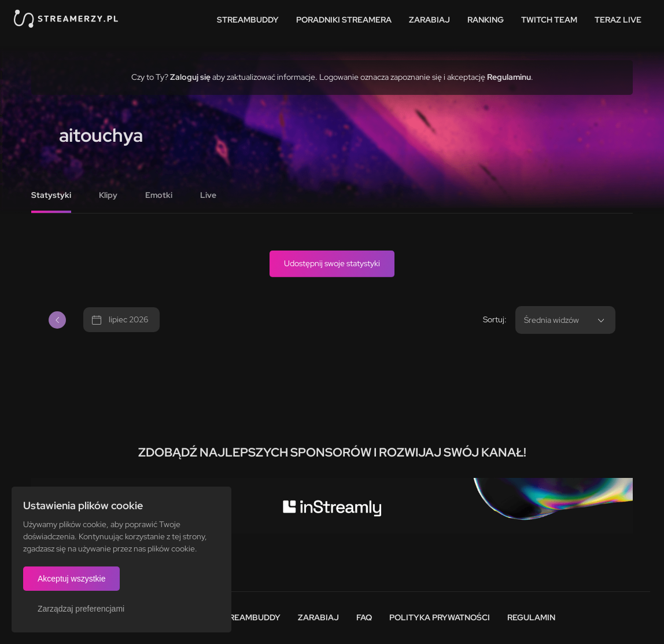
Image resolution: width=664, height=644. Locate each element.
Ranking (486, 20)
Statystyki (51, 195)
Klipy (108, 195)
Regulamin (531, 617)
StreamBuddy (248, 20)
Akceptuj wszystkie (71, 579)
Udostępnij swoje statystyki (332, 263)
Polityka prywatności (440, 617)
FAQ (364, 617)
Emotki (159, 195)
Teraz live (618, 20)
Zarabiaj (429, 20)
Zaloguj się (190, 77)
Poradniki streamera (344, 20)
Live (208, 195)
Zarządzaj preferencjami (81, 609)
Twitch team (549, 20)
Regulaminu (509, 77)
